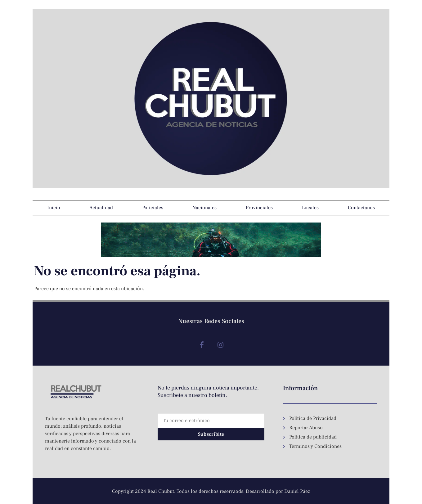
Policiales (153, 208)
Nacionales (204, 208)
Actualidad (101, 208)
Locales (310, 208)
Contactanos (361, 208)
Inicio (54, 208)
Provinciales (259, 208)
